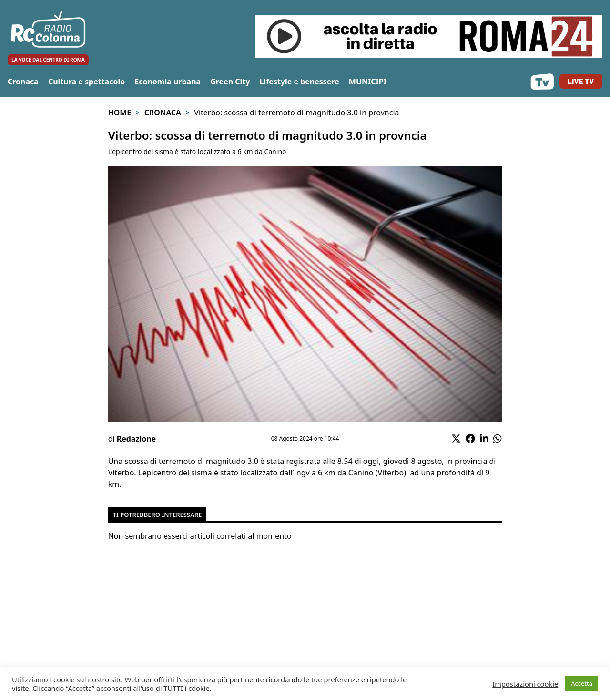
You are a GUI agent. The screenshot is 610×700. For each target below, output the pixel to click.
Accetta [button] (582, 683)
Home (120, 113)
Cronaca (23, 82)
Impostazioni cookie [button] (525, 684)
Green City (230, 82)
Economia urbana (168, 82)
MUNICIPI (368, 82)
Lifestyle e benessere (299, 82)
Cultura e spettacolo (86, 82)
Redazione (136, 439)
